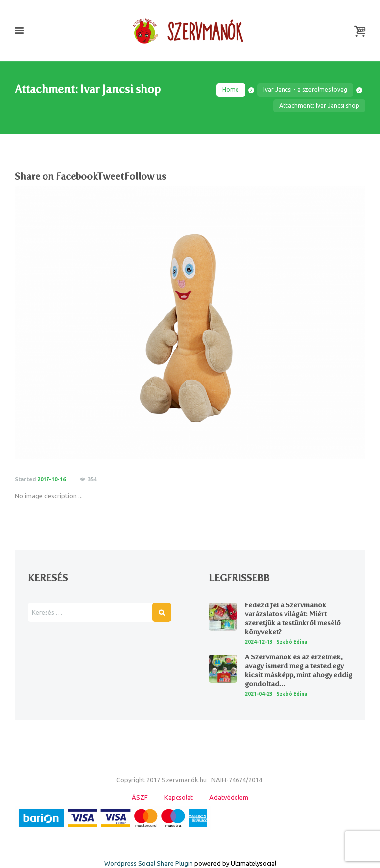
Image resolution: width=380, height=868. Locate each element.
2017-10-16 (51, 479)
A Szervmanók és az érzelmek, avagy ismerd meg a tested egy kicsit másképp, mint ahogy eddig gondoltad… (299, 671)
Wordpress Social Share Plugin (149, 863)
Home (231, 89)
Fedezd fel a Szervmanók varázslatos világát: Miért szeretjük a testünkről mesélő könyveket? (293, 619)
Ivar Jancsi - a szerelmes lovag (305, 89)
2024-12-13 (259, 642)
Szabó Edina (292, 642)
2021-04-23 (259, 694)
